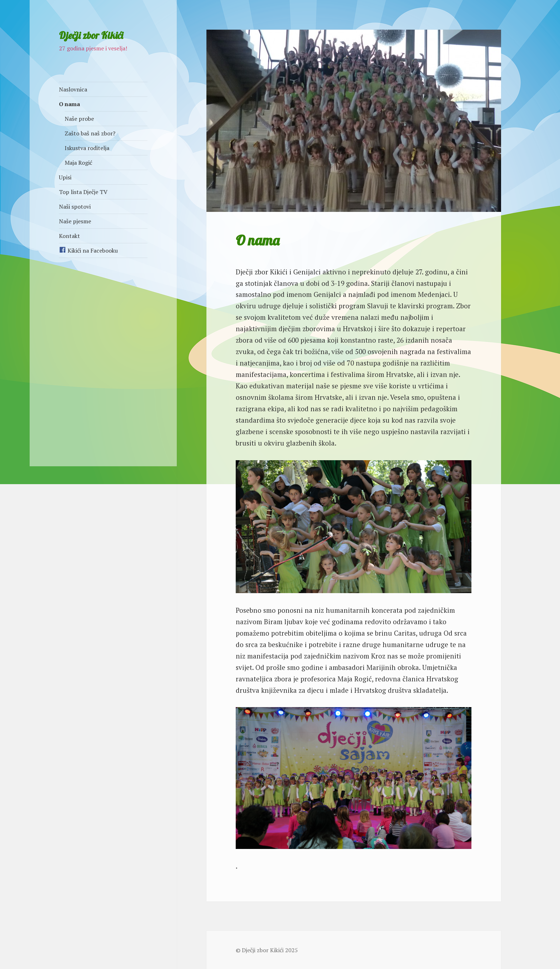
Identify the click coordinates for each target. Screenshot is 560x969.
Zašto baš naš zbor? (90, 133)
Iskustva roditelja (87, 148)
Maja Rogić (78, 163)
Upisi (65, 177)
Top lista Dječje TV (83, 192)
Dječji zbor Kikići (91, 35)
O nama (69, 104)
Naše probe (79, 119)
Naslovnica (73, 89)
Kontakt (69, 236)
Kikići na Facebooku (88, 250)
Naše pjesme (75, 221)
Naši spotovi (75, 207)
